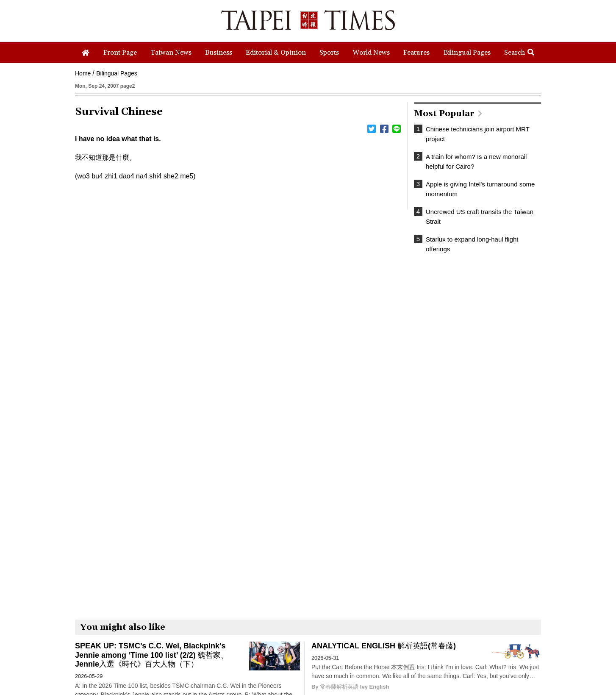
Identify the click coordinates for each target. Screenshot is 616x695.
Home (83, 73)
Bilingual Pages (117, 73)
